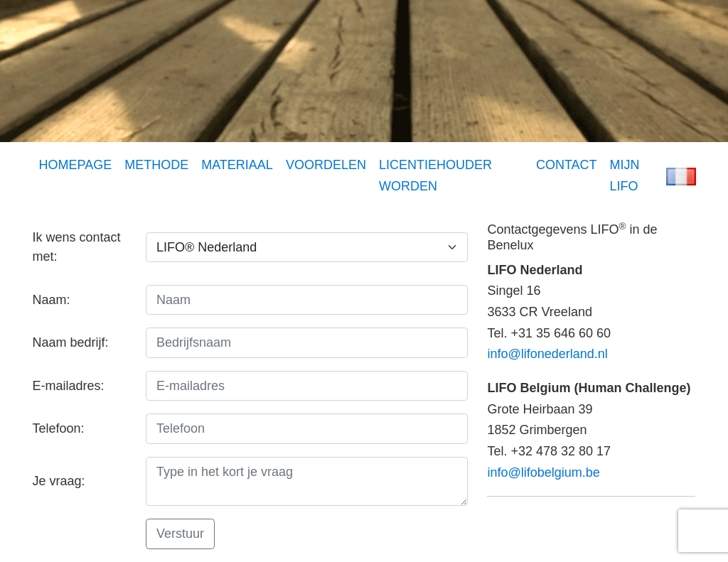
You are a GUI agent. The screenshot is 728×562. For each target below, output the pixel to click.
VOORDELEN (326, 165)
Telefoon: (59, 428)
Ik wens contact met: (77, 247)
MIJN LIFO (625, 175)
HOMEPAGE (76, 165)
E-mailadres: (69, 386)
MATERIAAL (237, 165)
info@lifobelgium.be (543, 472)
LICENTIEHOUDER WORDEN (435, 175)
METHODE (156, 165)
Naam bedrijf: (71, 342)
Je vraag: (59, 481)
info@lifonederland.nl (547, 354)
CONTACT (567, 165)
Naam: (52, 300)
